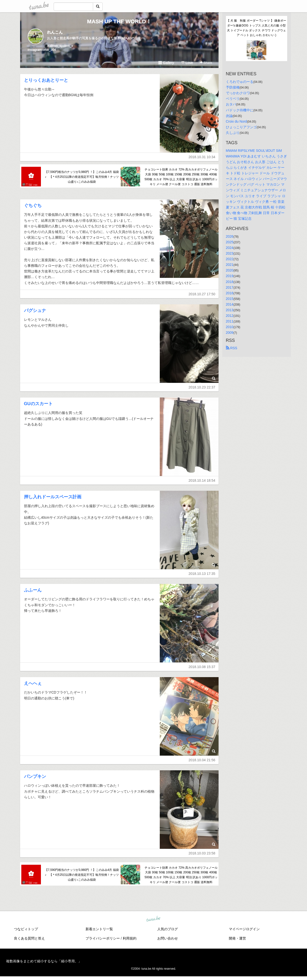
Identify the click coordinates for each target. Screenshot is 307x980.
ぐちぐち (33, 206)
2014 (230, 304)
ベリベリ (233, 99)
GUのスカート (38, 404)
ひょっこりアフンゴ (241, 127)
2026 (230, 236)
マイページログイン (244, 929)
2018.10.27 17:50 (202, 294)
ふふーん (33, 590)
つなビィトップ (26, 929)
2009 (230, 333)
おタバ (231, 104)
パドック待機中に (240, 110)
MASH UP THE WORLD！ (119, 21)
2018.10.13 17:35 (202, 574)
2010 (230, 327)
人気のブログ (168, 929)
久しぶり (233, 133)
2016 (230, 293)
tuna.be (153, 919)
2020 (230, 270)
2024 (230, 248)
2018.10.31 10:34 (202, 157)
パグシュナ (35, 310)
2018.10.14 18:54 (202, 480)
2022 (230, 259)
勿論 (229, 116)
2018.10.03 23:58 (202, 853)
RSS (232, 348)
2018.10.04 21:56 (202, 760)
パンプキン (35, 776)
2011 (230, 321)
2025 (230, 242)
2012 (230, 316)
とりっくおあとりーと (46, 80)
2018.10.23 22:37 (202, 387)
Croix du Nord (236, 121)
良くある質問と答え (29, 938)
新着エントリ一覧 (99, 929)
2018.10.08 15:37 (202, 667)
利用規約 (130, 938)
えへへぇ (33, 683)
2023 (230, 253)
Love (187, 63)
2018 (230, 282)
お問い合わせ (168, 938)
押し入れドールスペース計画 (53, 497)
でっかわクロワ (238, 93)
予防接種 (233, 87)
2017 (230, 287)
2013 (230, 310)
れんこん (55, 32)
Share (206, 63)
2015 (230, 299)
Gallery (166, 63)
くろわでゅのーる (240, 82)
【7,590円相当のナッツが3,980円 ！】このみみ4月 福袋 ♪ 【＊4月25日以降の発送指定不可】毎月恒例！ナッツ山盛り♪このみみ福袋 (82, 177)
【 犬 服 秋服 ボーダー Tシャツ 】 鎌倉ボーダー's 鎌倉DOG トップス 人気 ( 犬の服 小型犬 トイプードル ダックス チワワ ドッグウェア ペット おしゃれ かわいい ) (256, 28)
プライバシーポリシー (103, 938)
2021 (230, 265)
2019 (230, 276)
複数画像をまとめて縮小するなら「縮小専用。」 (44, 961)
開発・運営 (237, 938)
